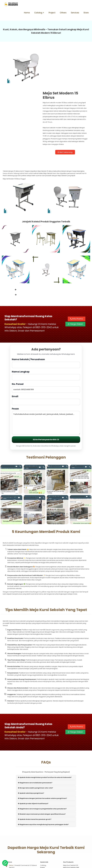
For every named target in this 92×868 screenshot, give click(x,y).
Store (86, 13)
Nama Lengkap (46, 343)
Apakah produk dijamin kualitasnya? (33, 771)
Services (75, 13)
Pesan (46, 388)
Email (46, 368)
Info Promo (77, 286)
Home (27, 13)
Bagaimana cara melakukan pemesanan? (35, 751)
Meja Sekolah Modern (49, 865)
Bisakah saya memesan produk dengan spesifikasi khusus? (42, 782)
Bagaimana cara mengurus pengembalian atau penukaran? (42, 777)
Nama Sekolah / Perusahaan (46, 331)
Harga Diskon (75, 292)
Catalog (38, 13)
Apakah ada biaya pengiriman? (31, 761)
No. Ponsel (46, 355)
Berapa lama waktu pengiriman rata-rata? (35, 756)
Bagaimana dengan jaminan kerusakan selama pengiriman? (42, 766)
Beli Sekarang (68, 119)
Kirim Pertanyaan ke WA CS (46, 407)
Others (63, 13)
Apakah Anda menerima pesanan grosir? (35, 787)
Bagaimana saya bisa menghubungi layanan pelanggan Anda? (43, 792)
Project (52, 13)
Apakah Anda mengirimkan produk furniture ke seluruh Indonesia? (45, 745)
